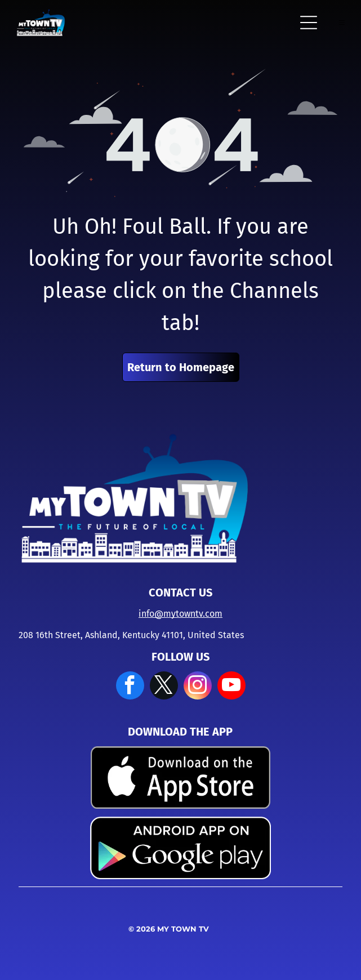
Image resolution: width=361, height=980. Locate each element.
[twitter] (164, 687)
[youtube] (231, 687)
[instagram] (198, 687)
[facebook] (130, 687)
